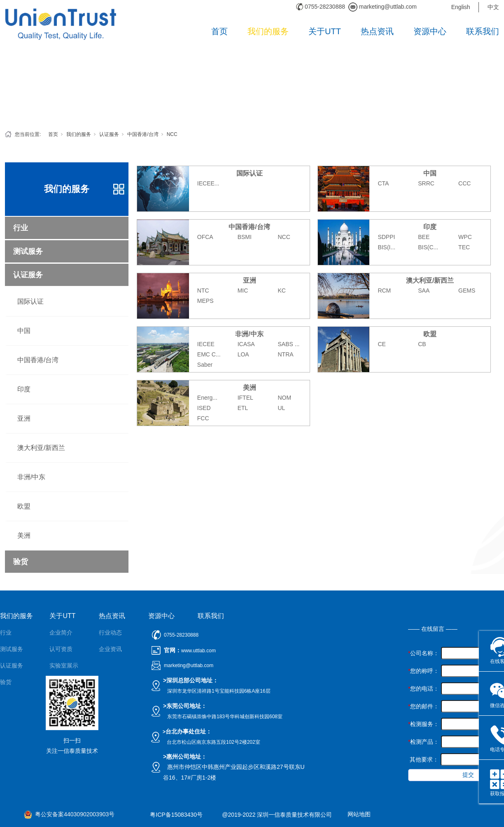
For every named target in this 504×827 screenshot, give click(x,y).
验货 (21, 562)
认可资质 (61, 649)
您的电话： (423, 689)
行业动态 (110, 633)
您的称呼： (423, 671)
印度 (24, 389)
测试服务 (28, 251)
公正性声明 (64, 698)
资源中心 (430, 31)
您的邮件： (423, 706)
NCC (172, 134)
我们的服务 (268, 31)
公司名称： (423, 653)
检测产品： (423, 742)
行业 (21, 228)
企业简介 (61, 633)
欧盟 (24, 506)
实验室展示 (64, 665)
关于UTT (325, 31)
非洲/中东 (31, 477)
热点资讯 (377, 31)
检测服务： (423, 724)
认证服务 (109, 134)
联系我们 (483, 31)
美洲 (24, 535)
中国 (24, 331)
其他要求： (423, 759)
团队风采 (61, 682)
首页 (219, 31)
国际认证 (30, 301)
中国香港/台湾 (143, 134)
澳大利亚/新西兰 (41, 448)
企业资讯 (110, 649)
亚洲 (24, 418)
